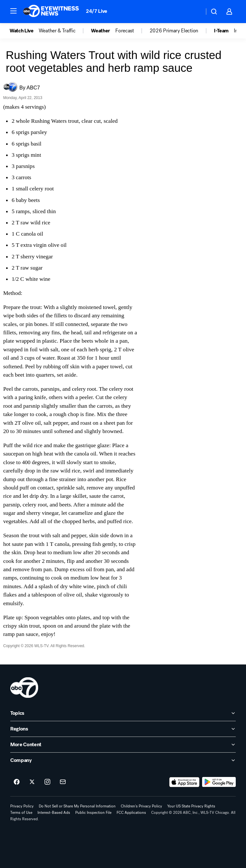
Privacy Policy (22, 806)
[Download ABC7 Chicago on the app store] (184, 782)
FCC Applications (131, 813)
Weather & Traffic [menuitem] (57, 31)
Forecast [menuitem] (124, 31)
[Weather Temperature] (194, 12)
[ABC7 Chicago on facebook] (17, 782)
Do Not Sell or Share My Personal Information (77, 806)
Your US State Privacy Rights (191, 806)
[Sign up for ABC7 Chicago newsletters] (63, 782)
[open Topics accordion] (123, 713)
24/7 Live (97, 11)
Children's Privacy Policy (141, 806)
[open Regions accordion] (123, 729)
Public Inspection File (93, 813)
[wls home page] (24, 688)
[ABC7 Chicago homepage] (51, 12)
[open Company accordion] (123, 760)
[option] (24, 31)
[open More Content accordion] (123, 745)
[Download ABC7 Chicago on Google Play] (219, 782)
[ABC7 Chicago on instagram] (47, 782)
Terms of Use (21, 813)
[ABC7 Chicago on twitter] (32, 782)
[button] (13, 11)
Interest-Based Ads (54, 813)
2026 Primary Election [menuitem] (174, 31)
